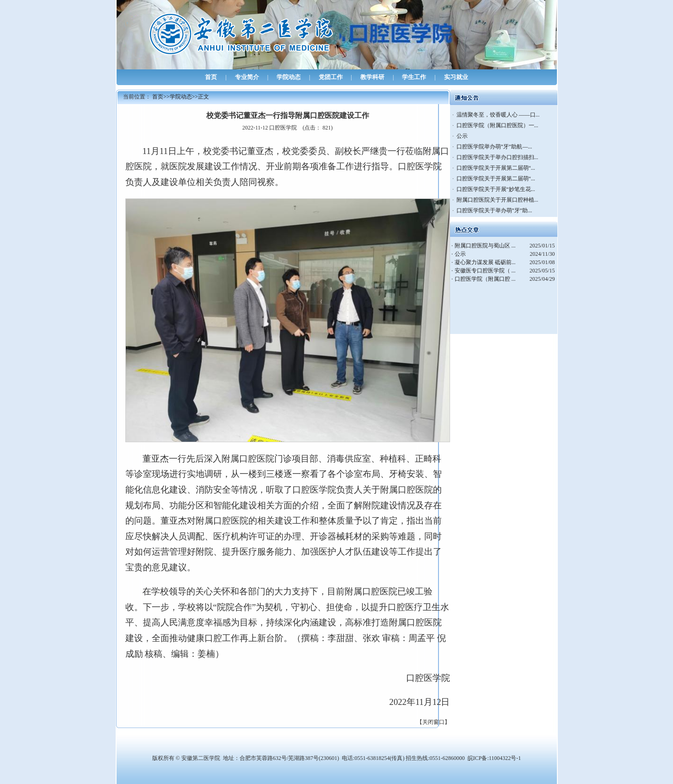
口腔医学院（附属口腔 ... (485, 279)
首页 (211, 77)
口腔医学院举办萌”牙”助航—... (494, 147)
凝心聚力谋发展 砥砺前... (485, 262)
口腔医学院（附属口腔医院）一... (497, 125)
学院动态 (289, 77)
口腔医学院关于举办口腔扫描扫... (497, 157)
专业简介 (247, 77)
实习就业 (456, 77)
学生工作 (414, 77)
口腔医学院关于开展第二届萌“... (496, 168)
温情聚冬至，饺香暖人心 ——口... (498, 115)
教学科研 (372, 77)
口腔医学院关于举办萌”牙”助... (494, 210)
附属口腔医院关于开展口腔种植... (497, 200)
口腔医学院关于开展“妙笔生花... (496, 189)
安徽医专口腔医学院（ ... (485, 271)
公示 (462, 136)
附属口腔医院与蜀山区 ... (485, 246)
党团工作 (331, 77)
